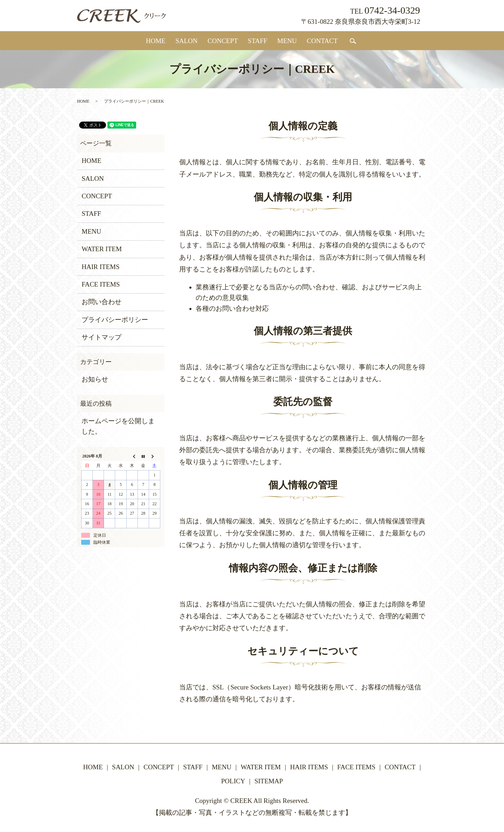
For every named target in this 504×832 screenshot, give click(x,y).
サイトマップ (101, 337)
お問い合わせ (101, 302)
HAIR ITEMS (100, 267)
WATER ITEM (102, 249)
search (353, 41)
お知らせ (95, 379)
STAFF (258, 41)
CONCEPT (223, 41)
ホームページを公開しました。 (118, 426)
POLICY (233, 781)
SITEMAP (269, 781)
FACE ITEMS (101, 284)
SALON (186, 41)
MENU (287, 41)
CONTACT (322, 41)
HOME (156, 41)
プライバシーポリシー (115, 320)
